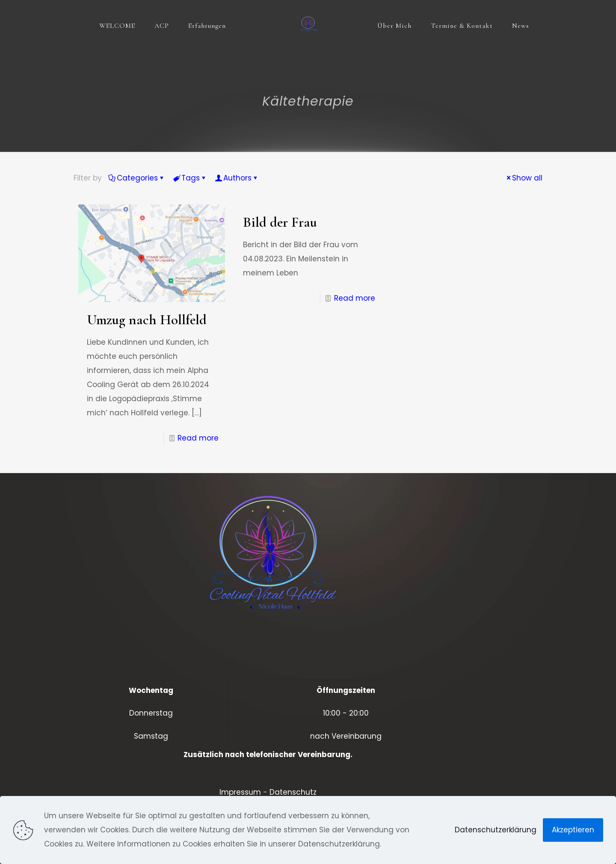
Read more (198, 438)
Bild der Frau (280, 222)
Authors (237, 178)
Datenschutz (293, 792)
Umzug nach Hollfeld (147, 320)
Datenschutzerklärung (496, 830)
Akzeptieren (573, 830)
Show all (524, 178)
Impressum (240, 792)
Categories (137, 178)
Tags (190, 178)
